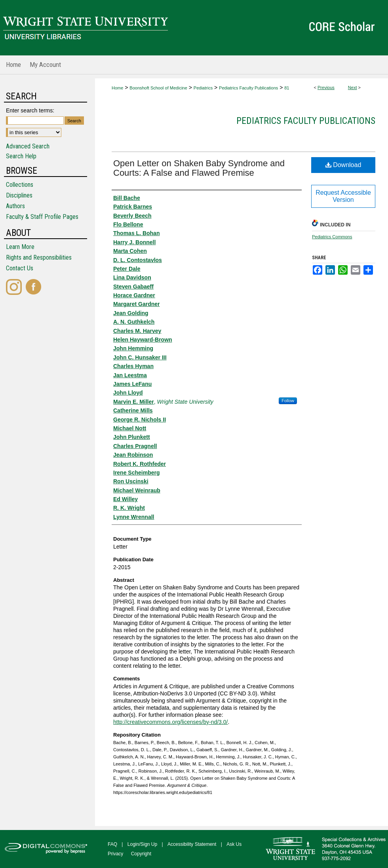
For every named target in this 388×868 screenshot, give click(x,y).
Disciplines (19, 195)
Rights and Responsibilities (39, 257)
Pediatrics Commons (332, 237)
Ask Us (234, 844)
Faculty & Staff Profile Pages (42, 217)
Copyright (141, 854)
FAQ (112, 844)
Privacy (115, 854)
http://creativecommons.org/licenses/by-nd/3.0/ (170, 722)
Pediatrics (203, 88)
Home (117, 88)
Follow (288, 401)
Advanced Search (28, 146)
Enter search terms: (30, 110)
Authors (15, 206)
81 (287, 88)
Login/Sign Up (142, 844)
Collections (20, 185)
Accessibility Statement (192, 844)
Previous (326, 87)
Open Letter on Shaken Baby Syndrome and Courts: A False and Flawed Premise (199, 168)
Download (343, 165)
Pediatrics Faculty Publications (248, 88)
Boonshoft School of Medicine (158, 88)
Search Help (21, 156)
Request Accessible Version (343, 196)
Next (353, 87)
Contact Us (20, 268)
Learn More (20, 247)
